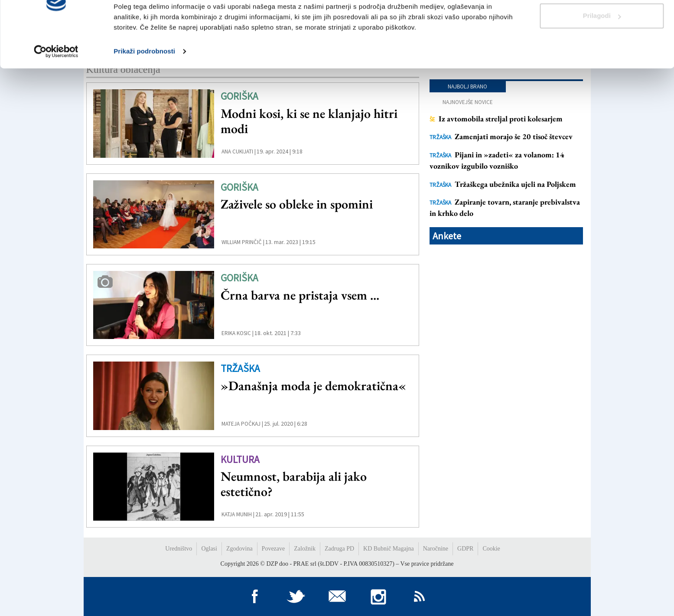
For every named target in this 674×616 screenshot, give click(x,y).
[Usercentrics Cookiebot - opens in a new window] (56, 87)
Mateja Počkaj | (242, 424)
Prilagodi (602, 51)
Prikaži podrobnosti (144, 86)
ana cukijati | (239, 152)
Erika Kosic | (238, 333)
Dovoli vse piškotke (602, 23)
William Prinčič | (243, 242)
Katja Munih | (238, 514)
